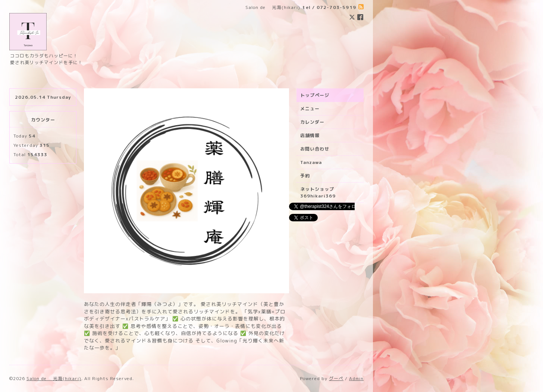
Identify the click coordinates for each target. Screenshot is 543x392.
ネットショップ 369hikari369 (320, 192)
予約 (305, 176)
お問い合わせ (315, 149)
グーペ (336, 378)
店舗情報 (310, 135)
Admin (356, 378)
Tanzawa (311, 162)
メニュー (310, 109)
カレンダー (312, 122)
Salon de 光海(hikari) (54, 378)
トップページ (315, 95)
